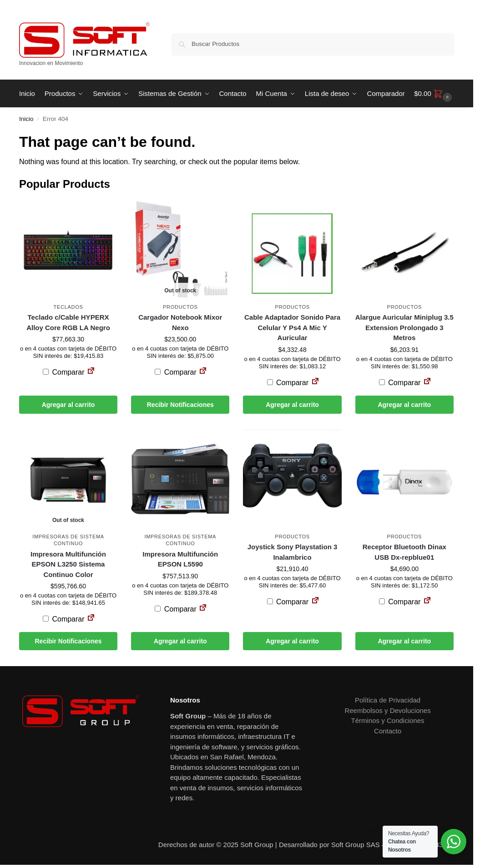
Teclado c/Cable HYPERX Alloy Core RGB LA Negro (68, 322)
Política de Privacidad (388, 700)
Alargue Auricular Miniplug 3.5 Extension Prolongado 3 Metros (404, 327)
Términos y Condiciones (388, 720)
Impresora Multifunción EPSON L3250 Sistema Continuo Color (68, 564)
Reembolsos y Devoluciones (387, 710)
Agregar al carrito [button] (68, 405)
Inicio (26, 119)
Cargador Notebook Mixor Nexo (180, 322)
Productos (180, 307)
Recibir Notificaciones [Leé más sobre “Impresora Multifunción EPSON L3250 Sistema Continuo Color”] (68, 641)
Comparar (64, 372)
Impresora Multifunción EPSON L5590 (180, 559)
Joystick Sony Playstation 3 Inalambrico (293, 552)
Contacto (388, 731)
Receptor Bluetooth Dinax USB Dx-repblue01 (404, 552)
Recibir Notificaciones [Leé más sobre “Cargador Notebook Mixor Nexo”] (180, 405)
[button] (434, 94)
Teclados (68, 307)
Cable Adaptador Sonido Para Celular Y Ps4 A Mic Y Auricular (292, 327)
